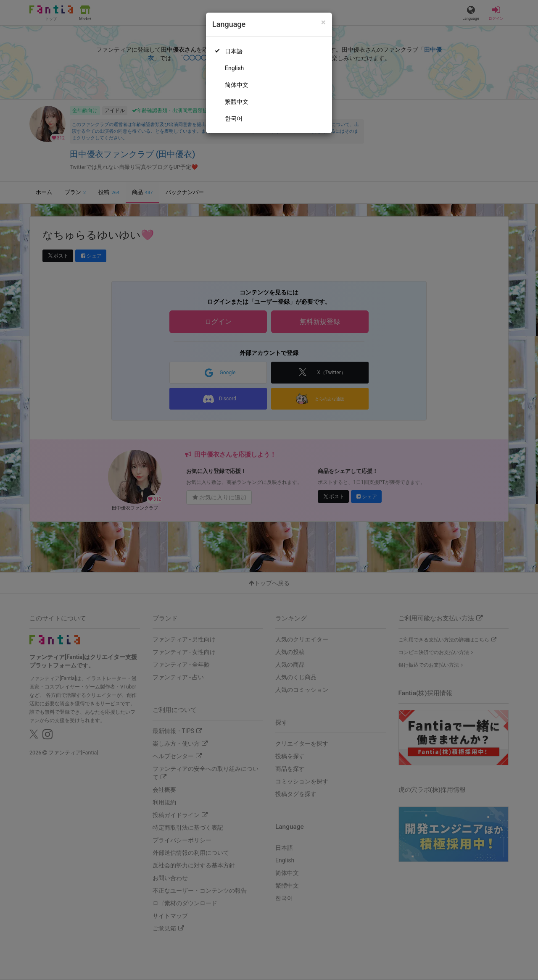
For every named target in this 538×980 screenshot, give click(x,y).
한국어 (234, 118)
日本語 (234, 51)
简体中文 (237, 85)
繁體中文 (237, 102)
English (234, 68)
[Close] (323, 22)
